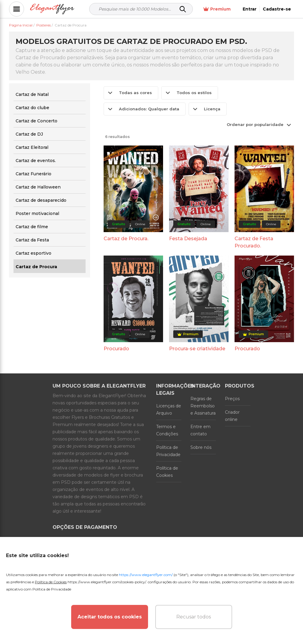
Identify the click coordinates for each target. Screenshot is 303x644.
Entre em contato (200, 430)
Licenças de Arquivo (169, 409)
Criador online (232, 416)
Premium (217, 9)
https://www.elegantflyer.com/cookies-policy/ (107, 582)
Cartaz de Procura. (126, 239)
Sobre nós (201, 447)
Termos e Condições (167, 430)
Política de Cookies (167, 472)
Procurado (116, 349)
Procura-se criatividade (197, 349)
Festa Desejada (188, 239)
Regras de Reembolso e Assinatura (203, 406)
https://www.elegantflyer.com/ (146, 575)
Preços (232, 399)
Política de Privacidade (168, 451)
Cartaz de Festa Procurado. (254, 242)
